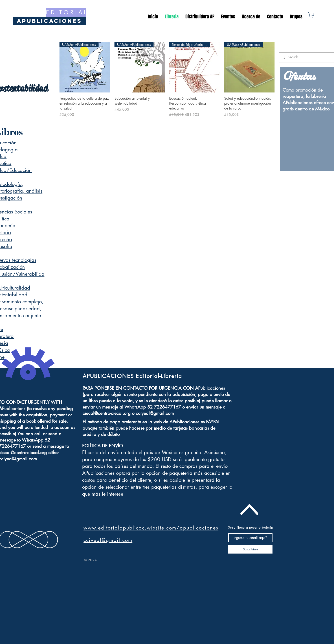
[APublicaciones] (49, 21)
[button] (312, 15)
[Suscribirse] (250, 549)
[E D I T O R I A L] (66, 12)
